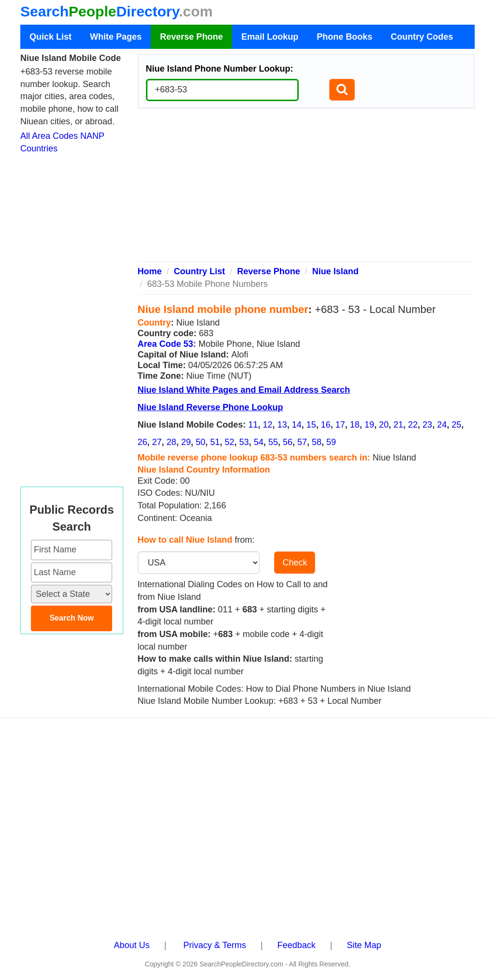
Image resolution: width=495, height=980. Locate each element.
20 (384, 425)
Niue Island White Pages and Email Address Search (244, 390)
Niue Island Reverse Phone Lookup (211, 407)
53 (244, 442)
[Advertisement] (306, 189)
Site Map (364, 945)
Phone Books (344, 37)
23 (427, 425)
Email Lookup (270, 37)
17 (340, 425)
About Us (132, 945)
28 (172, 442)
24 (442, 425)
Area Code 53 (166, 344)
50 (201, 442)
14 (297, 425)
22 (413, 425)
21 (398, 425)
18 (355, 425)
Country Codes (422, 37)
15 (311, 425)
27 (157, 442)
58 (317, 442)
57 (302, 442)
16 (326, 425)
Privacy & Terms (215, 945)
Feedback (297, 945)
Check (295, 563)
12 (268, 425)
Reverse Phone (191, 37)
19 (369, 425)
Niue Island (335, 271)
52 (230, 442)
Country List (200, 271)
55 (273, 442)
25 (456, 425)
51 (215, 442)
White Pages (116, 37)
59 (331, 442)
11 (253, 425)
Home (150, 271)
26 (143, 442)
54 (259, 442)
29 (186, 442)
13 (282, 425)
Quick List (51, 37)
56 (288, 442)
